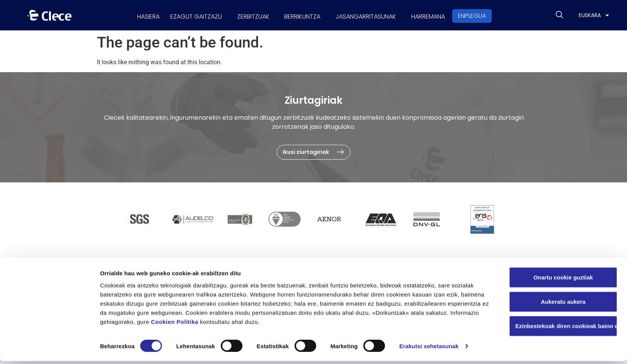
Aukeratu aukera (563, 304)
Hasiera (137, 15)
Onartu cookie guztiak (563, 280)
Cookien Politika (175, 324)
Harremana (439, 15)
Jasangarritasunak (373, 15)
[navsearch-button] (559, 15)
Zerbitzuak (251, 15)
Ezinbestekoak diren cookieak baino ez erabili (566, 328)
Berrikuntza (305, 15)
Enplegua (486, 15)
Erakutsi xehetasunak (429, 349)
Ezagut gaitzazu (189, 15)
